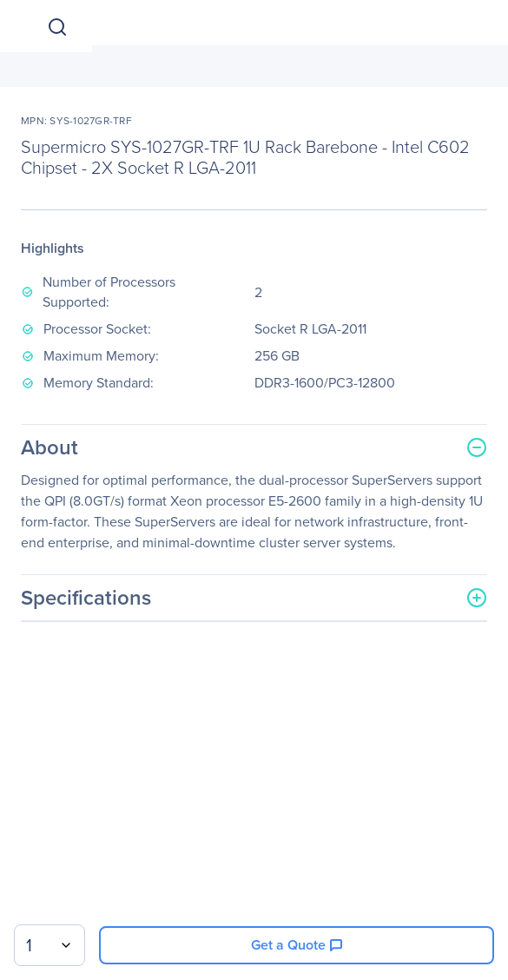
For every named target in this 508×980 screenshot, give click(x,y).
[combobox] (49, 945)
